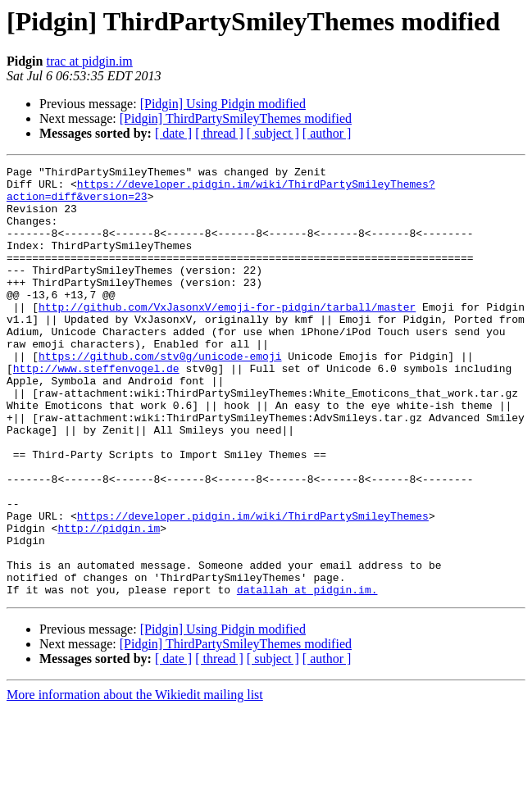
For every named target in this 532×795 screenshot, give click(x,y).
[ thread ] (219, 133)
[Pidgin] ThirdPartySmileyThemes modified (236, 118)
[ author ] (327, 133)
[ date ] (173, 133)
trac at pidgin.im (89, 61)
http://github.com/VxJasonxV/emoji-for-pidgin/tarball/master (227, 336)
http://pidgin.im (109, 602)
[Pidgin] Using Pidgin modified (223, 104)
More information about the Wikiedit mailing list (135, 781)
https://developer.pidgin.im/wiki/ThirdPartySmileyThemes (253, 587)
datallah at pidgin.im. (307, 675)
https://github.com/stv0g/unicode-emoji (160, 395)
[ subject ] (273, 133)
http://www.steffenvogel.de (96, 410)
